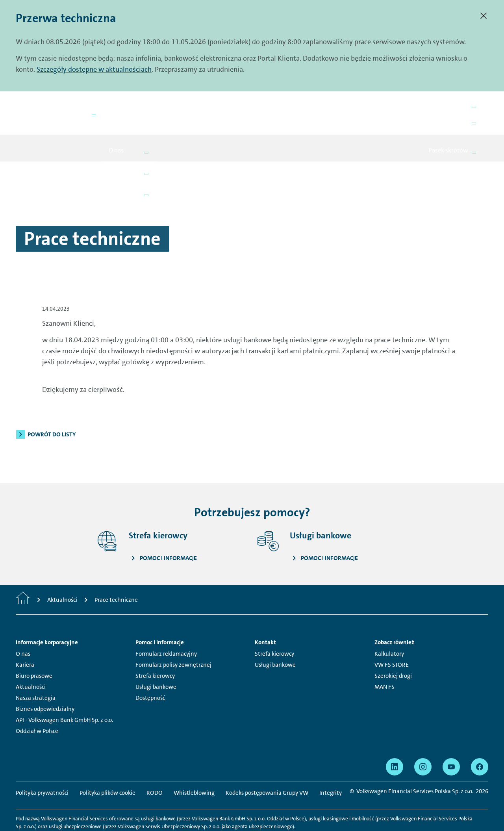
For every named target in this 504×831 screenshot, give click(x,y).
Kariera (25, 638)
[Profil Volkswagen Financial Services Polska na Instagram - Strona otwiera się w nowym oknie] (423, 740)
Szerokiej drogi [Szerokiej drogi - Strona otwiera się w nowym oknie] (393, 649)
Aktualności (31, 660)
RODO (155, 766)
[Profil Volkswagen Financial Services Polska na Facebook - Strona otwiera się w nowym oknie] (480, 740)
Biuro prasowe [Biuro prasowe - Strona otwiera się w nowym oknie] (34, 649)
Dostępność (150, 671)
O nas (23, 627)
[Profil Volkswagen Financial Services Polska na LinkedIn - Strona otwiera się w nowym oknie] (395, 740)
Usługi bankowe (156, 660)
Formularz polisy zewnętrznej (173, 638)
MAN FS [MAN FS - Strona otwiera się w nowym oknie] (384, 660)
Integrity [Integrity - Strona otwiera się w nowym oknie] (331, 766)
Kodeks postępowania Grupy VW (267, 766)
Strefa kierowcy (155, 649)
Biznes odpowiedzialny (45, 682)
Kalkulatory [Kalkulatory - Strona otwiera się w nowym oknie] (389, 627)
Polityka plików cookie (107, 766)
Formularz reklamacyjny (166, 627)
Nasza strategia (36, 671)
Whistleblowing (194, 766)
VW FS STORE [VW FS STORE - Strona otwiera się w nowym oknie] (392, 638)
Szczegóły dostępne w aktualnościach (94, 69)
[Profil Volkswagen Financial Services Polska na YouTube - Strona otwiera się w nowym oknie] (451, 740)
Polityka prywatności (42, 766)
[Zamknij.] (484, 16)
